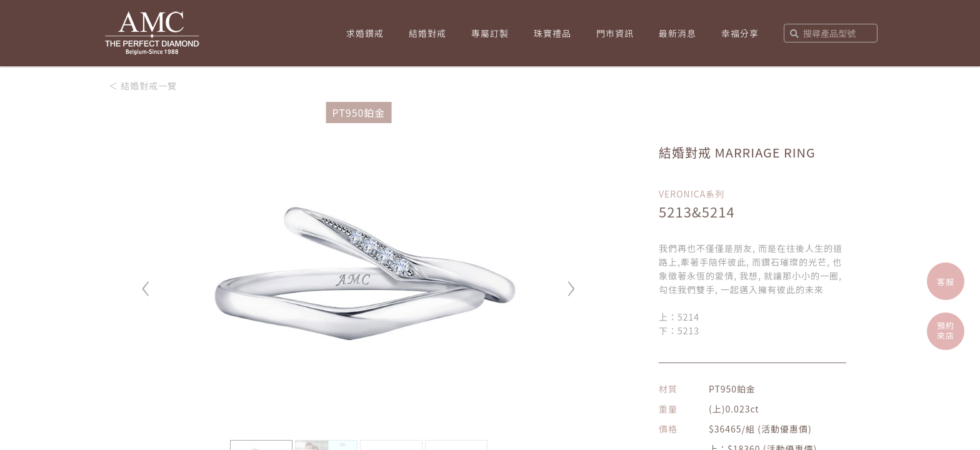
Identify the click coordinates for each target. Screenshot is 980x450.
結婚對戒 (427, 33)
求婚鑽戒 (365, 33)
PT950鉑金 (359, 112)
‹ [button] (146, 283)
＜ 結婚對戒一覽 (143, 86)
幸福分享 (740, 33)
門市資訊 (615, 33)
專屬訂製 (490, 33)
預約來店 (946, 330)
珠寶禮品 (552, 33)
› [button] (571, 283)
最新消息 (677, 33)
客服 (946, 282)
